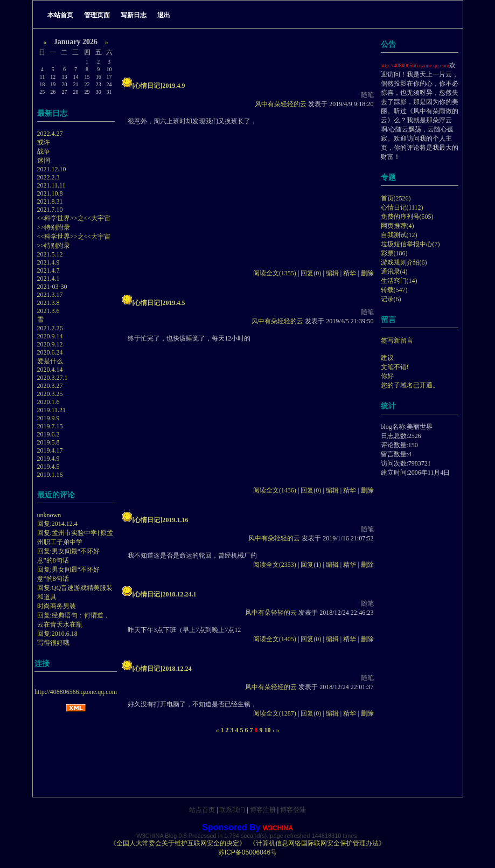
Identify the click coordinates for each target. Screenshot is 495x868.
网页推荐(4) (398, 226)
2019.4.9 (48, 459)
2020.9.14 (50, 336)
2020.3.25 (50, 394)
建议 (387, 358)
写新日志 (134, 15)
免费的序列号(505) (407, 217)
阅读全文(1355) (275, 273)
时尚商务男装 (57, 606)
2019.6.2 (48, 434)
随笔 (367, 95)
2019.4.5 (48, 467)
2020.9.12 (50, 344)
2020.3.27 (50, 386)
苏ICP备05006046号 (247, 852)
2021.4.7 (48, 270)
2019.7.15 (50, 426)
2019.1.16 (50, 475)
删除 (367, 273)
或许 (44, 142)
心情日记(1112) (402, 207)
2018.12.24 (177, 669)
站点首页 (202, 810)
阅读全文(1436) (275, 490)
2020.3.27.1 (53, 378)
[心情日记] (148, 86)
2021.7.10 (50, 210)
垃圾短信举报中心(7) (410, 244)
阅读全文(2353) (275, 565)
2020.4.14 (50, 370)
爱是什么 (50, 361)
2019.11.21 (52, 410)
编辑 (332, 273)
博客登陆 (293, 810)
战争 (44, 151)
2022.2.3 (48, 177)
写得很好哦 (53, 643)
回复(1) (311, 565)
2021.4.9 (48, 262)
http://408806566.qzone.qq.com (76, 692)
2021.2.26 (50, 328)
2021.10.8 (50, 193)
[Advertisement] (189, 193)
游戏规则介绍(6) (404, 262)
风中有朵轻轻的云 (281, 104)
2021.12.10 (52, 169)
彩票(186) (394, 253)
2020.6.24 (50, 352)
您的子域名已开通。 (410, 385)
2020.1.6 (48, 402)
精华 (350, 273)
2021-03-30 (52, 287)
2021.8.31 (50, 202)
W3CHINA (278, 828)
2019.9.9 (48, 418)
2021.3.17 (50, 295)
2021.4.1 (48, 279)
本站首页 (60, 15)
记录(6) (391, 299)
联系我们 (232, 810)
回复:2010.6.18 (57, 634)
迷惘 (44, 161)
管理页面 (97, 15)
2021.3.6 (48, 311)
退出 (164, 15)
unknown (49, 515)
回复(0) (311, 273)
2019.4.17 (50, 450)
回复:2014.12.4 (57, 524)
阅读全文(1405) (275, 639)
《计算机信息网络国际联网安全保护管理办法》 (317, 843)
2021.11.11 (51, 185)
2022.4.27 (50, 134)
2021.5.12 (50, 254)
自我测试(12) (399, 235)
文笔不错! (395, 367)
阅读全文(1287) (275, 713)
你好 (387, 376)
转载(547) (394, 290)
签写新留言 (397, 341)
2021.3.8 (48, 303)
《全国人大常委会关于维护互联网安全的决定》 (178, 843)
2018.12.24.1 (180, 594)
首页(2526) (396, 198)
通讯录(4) (394, 272)
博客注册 (263, 810)
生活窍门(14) (399, 281)
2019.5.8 (48, 442)
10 (268, 730)
